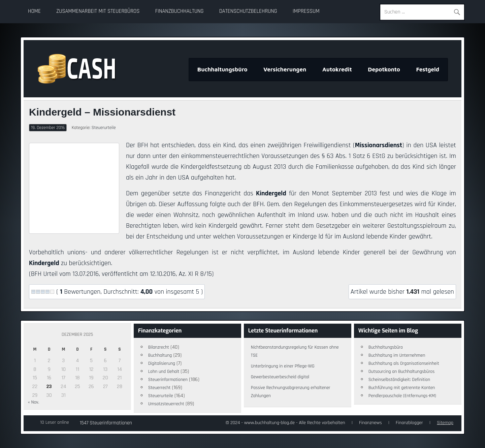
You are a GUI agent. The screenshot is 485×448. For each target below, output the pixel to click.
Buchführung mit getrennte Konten (402, 388)
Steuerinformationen (168, 380)
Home (34, 11)
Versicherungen (285, 69)
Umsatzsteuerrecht (166, 404)
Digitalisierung (162, 363)
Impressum (306, 11)
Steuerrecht (159, 388)
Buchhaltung (160, 355)
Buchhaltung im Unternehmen (397, 355)
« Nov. (34, 402)
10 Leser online (55, 422)
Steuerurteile (104, 128)
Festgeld (428, 69)
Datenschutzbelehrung (248, 11)
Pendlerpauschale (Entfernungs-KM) (402, 396)
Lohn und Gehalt (164, 372)
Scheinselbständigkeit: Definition (399, 380)
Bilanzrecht (159, 347)
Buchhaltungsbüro (222, 69)
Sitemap (445, 423)
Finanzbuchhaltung (180, 11)
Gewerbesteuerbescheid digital (280, 377)
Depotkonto (384, 69)
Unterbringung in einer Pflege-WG (283, 366)
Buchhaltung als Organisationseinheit (404, 363)
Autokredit (337, 69)
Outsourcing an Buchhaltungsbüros (402, 372)
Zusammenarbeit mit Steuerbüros (98, 11)
